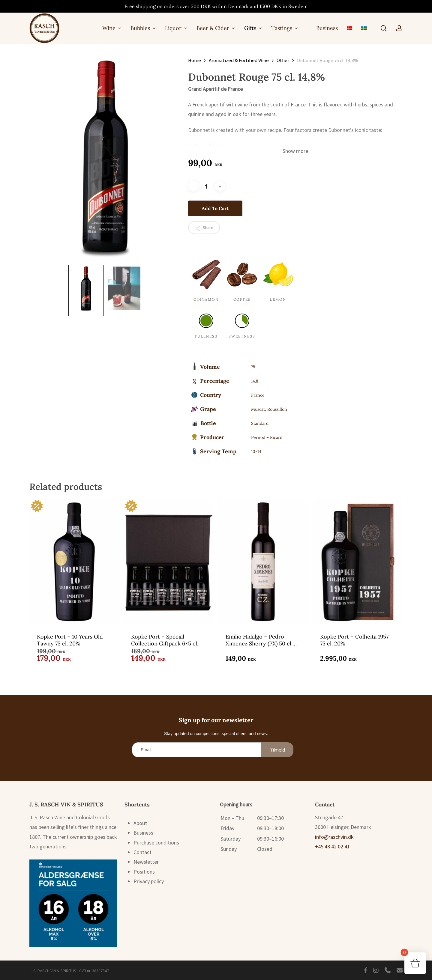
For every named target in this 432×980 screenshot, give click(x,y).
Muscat (258, 409)
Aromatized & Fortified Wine (239, 60)
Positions (144, 872)
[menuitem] (349, 28)
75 (253, 367)
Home (195, 60)
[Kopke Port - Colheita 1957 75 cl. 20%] (357, 561)
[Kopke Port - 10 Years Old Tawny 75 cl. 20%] (74, 561)
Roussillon (277, 409)
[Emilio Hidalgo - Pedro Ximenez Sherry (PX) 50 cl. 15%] (263, 561)
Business (143, 833)
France (258, 395)
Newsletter (146, 862)
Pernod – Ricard (267, 437)
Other (283, 60)
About (140, 823)
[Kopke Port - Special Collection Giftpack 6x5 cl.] (168, 561)
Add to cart (215, 208)
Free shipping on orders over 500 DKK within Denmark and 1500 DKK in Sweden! (216, 6)
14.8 (255, 381)
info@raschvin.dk (334, 837)
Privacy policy (149, 881)
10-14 (256, 451)
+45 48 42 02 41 (332, 846)
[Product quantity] (207, 186)
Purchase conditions (156, 843)
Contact (142, 852)
